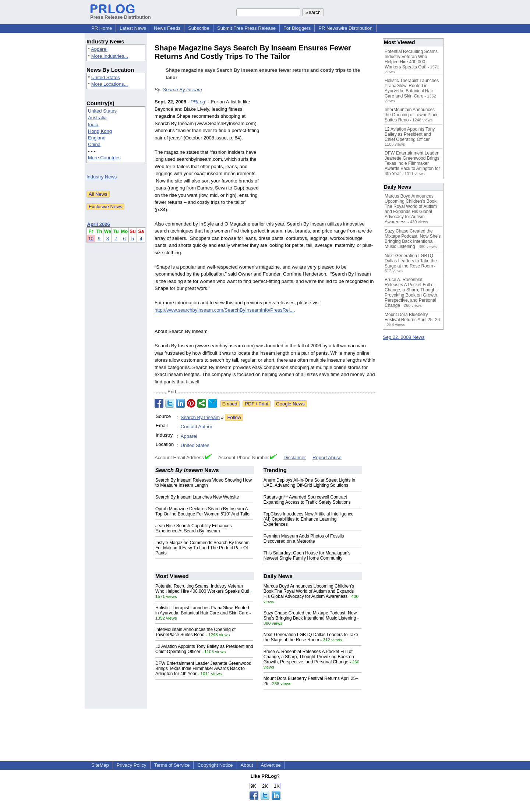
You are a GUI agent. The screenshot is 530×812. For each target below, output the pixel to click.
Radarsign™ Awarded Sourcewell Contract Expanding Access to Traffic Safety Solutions (307, 500)
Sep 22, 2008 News (404, 337)
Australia (97, 118)
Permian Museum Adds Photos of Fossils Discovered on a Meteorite (304, 539)
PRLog (198, 102)
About (247, 765)
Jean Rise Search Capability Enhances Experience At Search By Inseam (193, 528)
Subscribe (199, 28)
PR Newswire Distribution (345, 28)
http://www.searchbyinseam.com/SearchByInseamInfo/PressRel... (224, 310)
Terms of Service (172, 765)
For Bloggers (297, 28)
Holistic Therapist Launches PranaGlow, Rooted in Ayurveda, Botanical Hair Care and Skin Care (202, 610)
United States (106, 77)
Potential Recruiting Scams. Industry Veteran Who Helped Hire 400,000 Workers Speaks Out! (202, 589)
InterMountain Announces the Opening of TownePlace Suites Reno (195, 632)
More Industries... (110, 56)
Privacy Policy (132, 765)
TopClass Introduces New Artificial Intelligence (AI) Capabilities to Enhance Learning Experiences (309, 519)
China (94, 144)
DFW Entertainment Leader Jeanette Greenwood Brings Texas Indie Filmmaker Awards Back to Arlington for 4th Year (203, 669)
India (93, 125)
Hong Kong (100, 131)
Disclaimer (295, 458)
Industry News (102, 177)
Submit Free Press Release (246, 28)
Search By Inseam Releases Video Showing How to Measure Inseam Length (204, 483)
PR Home (102, 28)
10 (91, 239)
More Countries (104, 158)
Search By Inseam (182, 90)
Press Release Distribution (121, 14)
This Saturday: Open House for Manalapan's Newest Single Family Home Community (307, 556)
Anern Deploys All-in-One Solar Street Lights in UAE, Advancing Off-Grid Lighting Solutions (309, 483)
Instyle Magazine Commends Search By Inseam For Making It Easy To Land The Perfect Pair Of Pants (202, 548)
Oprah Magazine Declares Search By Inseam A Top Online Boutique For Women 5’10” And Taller (203, 511)
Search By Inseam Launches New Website (197, 497)
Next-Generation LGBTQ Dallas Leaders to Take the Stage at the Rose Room (311, 637)
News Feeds (167, 28)
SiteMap (100, 765)
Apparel (99, 49)
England (97, 138)
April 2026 (99, 224)
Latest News (133, 28)
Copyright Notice (215, 765)
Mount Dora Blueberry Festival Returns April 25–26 (412, 317)
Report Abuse (327, 458)
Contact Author (197, 427)
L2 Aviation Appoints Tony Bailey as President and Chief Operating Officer (410, 134)
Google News (290, 404)
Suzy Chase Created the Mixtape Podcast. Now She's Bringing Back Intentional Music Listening (310, 616)
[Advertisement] (320, 152)
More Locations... (110, 84)
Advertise (271, 765)
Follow (234, 417)
